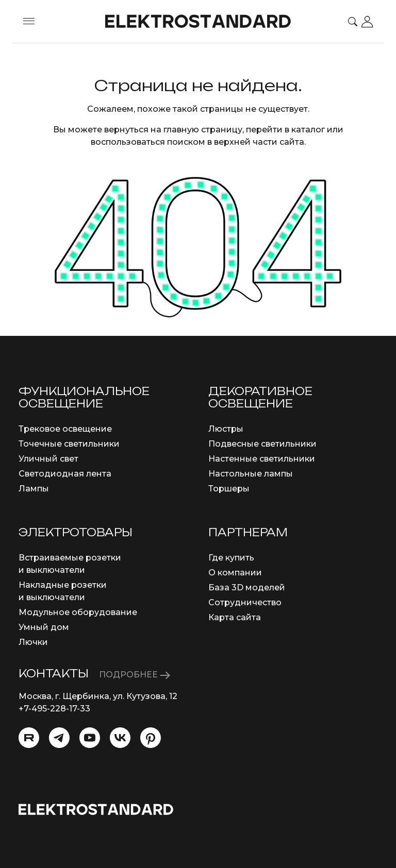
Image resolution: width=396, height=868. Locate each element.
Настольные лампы (251, 474)
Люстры (226, 429)
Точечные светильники (69, 444)
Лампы (34, 489)
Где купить (231, 558)
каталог (308, 130)
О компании (235, 573)
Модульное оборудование (78, 612)
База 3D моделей (247, 588)
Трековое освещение (65, 429)
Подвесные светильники (262, 444)
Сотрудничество (245, 602)
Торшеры (229, 489)
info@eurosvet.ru (54, 721)
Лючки (33, 642)
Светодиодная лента (65, 474)
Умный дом (44, 627)
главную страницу (203, 130)
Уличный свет (48, 459)
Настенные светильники (262, 459)
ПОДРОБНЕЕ (135, 675)
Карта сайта (235, 617)
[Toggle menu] (29, 22)
